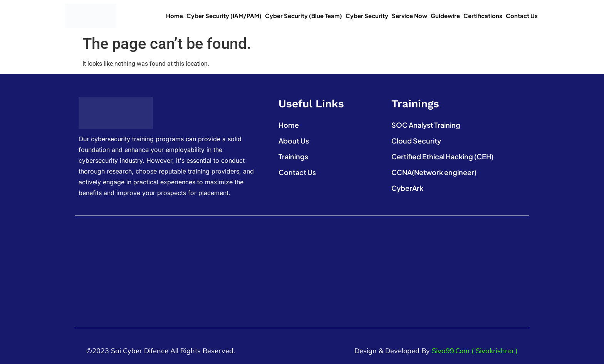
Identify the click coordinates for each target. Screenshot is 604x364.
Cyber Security (367, 16)
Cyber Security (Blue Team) (304, 16)
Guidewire (445, 16)
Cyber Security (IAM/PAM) (224, 16)
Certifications (483, 16)
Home (174, 16)
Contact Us (522, 16)
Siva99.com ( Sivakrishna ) (475, 351)
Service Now (409, 16)
